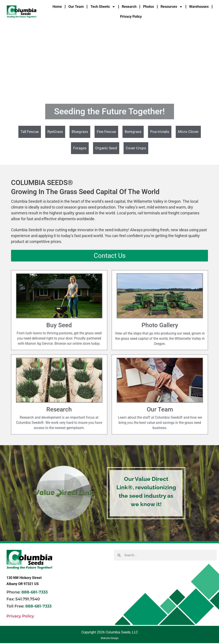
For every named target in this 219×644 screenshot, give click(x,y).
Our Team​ (160, 409)
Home (57, 7)
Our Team (76, 7)
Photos (148, 7)
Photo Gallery (160, 325)
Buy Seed (59, 325)
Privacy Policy (131, 17)
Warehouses (199, 7)
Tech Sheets (103, 7)
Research (129, 7)
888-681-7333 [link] (35, 592)
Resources (172, 7)
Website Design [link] (110, 638)
